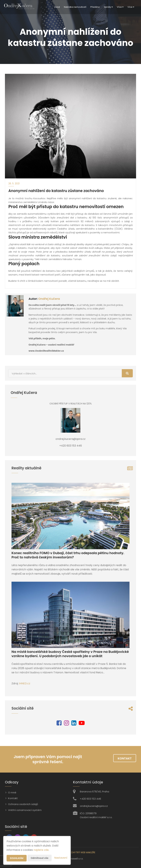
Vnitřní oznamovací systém (25, 810)
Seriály (108, 7)
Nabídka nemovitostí (75, 7)
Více (120, 7)
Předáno (95, 7)
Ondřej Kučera (49, 299)
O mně (12, 792)
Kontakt (125, 758)
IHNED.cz (25, 683)
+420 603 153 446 (90, 799)
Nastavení (61, 858)
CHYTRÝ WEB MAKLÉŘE (83, 852)
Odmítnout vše (40, 858)
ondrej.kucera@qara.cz (94, 806)
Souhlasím (17, 858)
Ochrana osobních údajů (23, 804)
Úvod (57, 7)
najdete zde (41, 850)
